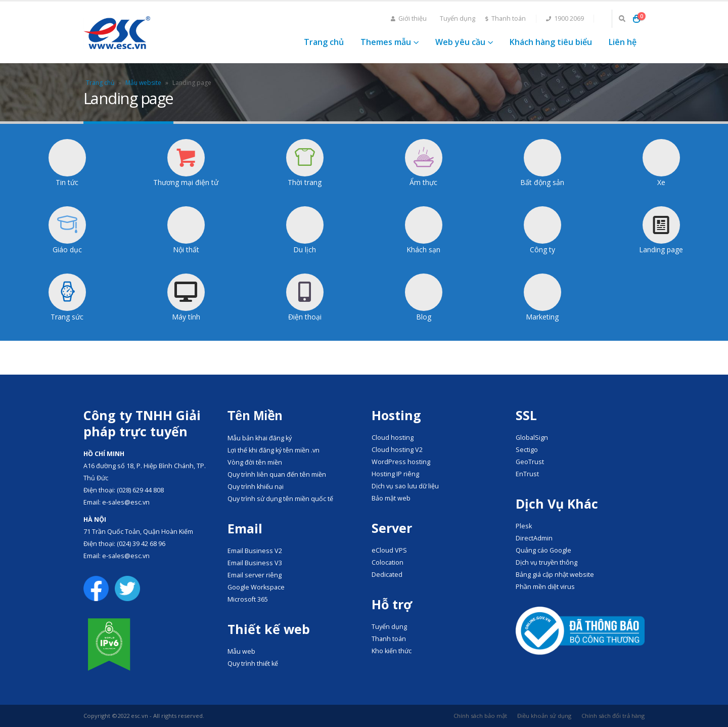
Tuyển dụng (458, 18)
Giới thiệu (409, 18)
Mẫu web (241, 651)
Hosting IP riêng (395, 474)
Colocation (388, 562)
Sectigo (527, 450)
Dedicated (387, 575)
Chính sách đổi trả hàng (613, 716)
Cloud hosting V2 (397, 450)
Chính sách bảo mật (480, 716)
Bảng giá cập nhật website (555, 575)
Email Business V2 (255, 551)
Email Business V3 (255, 563)
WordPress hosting (401, 462)
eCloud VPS (389, 550)
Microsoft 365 (248, 599)
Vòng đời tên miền (255, 462)
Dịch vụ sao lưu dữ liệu (405, 486)
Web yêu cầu (460, 42)
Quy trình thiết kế (253, 664)
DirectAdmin (534, 538)
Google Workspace (256, 587)
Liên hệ (623, 42)
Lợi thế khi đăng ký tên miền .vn (274, 450)
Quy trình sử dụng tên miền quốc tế (280, 499)
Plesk (524, 526)
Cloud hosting (393, 438)
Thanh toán (506, 18)
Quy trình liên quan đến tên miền (277, 474)
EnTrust (527, 474)
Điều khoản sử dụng (544, 716)
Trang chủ (324, 42)
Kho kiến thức (392, 651)
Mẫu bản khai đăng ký (260, 438)
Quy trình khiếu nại (256, 487)
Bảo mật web (391, 498)
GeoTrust (530, 462)
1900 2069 (565, 18)
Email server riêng (255, 575)
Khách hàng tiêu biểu (551, 42)
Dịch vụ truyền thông (547, 562)
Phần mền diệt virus (545, 587)
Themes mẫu (386, 42)
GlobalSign (532, 438)
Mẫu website (143, 83)
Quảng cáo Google (543, 550)
